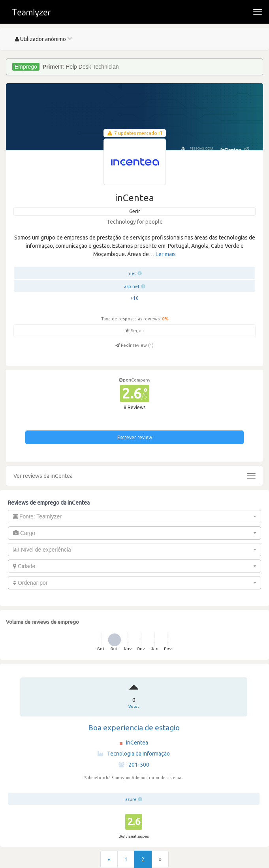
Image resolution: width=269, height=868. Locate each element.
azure (131, 799)
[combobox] (134, 516)
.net (132, 273)
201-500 (134, 765)
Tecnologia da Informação (134, 754)
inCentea (137, 743)
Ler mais (166, 254)
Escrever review (135, 437)
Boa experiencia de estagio (134, 728)
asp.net (132, 286)
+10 (134, 298)
